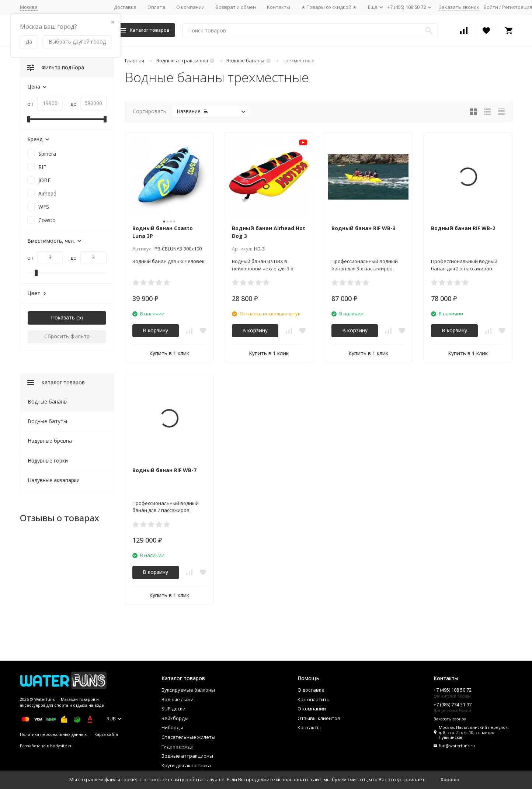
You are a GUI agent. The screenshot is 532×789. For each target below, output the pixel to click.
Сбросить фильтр (67, 336)
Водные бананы (245, 60)
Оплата (156, 7)
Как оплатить (314, 699)
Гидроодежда (178, 747)
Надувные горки (48, 461)
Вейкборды (175, 718)
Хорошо (450, 779)
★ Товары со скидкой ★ (329, 7)
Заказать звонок (459, 7)
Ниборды (172, 727)
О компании (190, 7)
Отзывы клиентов (319, 718)
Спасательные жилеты (188, 737)
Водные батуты (47, 421)
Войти (491, 7)
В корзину (155, 330)
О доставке (311, 690)
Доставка (125, 7)
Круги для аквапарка (186, 765)
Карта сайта (106, 734)
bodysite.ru (61, 746)
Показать (63, 317)
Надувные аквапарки (54, 480)
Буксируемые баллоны (188, 690)
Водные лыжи (178, 699)
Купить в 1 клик (169, 353)
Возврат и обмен (236, 7)
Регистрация (517, 7)
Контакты (279, 7)
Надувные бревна (50, 441)
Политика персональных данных (53, 734)
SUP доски (173, 709)
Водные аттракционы (182, 60)
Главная (135, 60)
